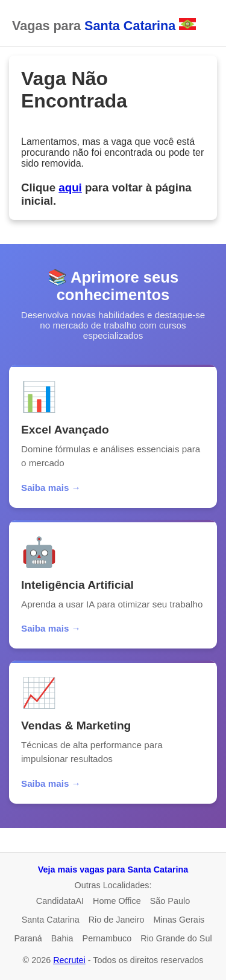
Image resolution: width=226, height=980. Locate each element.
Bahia (62, 938)
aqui (70, 187)
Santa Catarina (51, 920)
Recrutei (69, 960)
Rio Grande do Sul (176, 938)
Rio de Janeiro (117, 920)
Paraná (28, 938)
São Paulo (170, 901)
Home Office (117, 901)
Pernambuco (107, 938)
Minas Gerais (179, 920)
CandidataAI (60, 901)
